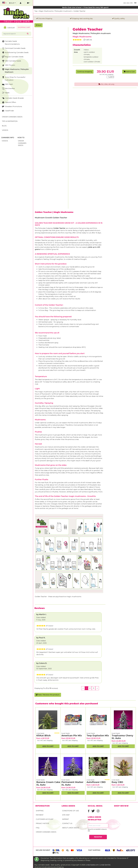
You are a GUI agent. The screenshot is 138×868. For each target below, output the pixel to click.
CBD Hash (7, 84)
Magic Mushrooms (82, 37)
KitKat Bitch (43, 736)
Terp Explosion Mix (98, 736)
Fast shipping (94, 850)
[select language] (4, 3)
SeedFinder (8, 111)
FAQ (38, 828)
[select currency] (12, 3)
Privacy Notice (43, 823)
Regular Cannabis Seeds (12, 57)
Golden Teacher (79, 11)
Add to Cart (129, 72)
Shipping (40, 811)
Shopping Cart (24, 27)
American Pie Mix (72, 736)
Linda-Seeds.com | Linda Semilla (98, 865)
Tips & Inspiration (10, 121)
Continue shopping (85, 72)
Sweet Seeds (66, 733)
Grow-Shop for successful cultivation (13, 78)
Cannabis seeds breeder (13, 98)
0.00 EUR (9, 27)
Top (36, 11)
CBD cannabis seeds (11, 61)
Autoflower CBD (96, 782)
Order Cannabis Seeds (46, 832)
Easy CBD (117, 782)
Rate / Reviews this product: (48, 695)
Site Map (66, 815)
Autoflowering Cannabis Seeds (15, 53)
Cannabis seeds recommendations (11, 42)
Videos (5, 130)
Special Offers (9, 102)
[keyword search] (15, 34)
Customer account (45, 819)
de (125, 3)
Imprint (65, 819)
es (128, 3)
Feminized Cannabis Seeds (13, 48)
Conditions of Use (70, 811)
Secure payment (43, 850)
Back (39, 25)
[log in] (21, 3)
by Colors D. (42, 663)
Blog (4, 126)
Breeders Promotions (12, 107)
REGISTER (98, 837)
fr (131, 3)
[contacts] (29, 3)
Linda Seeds (40, 733)
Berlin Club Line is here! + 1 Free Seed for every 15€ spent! (86, 7)
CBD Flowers (8, 65)
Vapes (5, 93)
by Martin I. (41, 614)
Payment (40, 815)
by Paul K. (41, 638)
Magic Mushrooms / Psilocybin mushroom (55, 11)
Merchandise (8, 89)
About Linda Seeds (71, 828)
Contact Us (67, 823)
